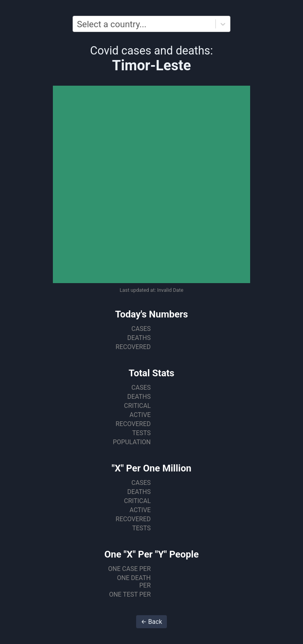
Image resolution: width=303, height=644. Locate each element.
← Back (151, 622)
